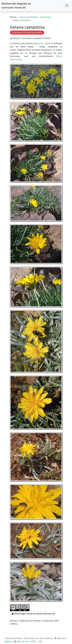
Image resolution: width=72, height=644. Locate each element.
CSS (40, 641)
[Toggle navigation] (67, 6)
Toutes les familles (28, 17)
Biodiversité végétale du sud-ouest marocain (16, 6)
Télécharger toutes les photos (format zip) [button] (33, 614)
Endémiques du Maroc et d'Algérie (27, 32)
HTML (33, 641)
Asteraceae (46, 17)
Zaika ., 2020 (41, 43)
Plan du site (23, 641)
